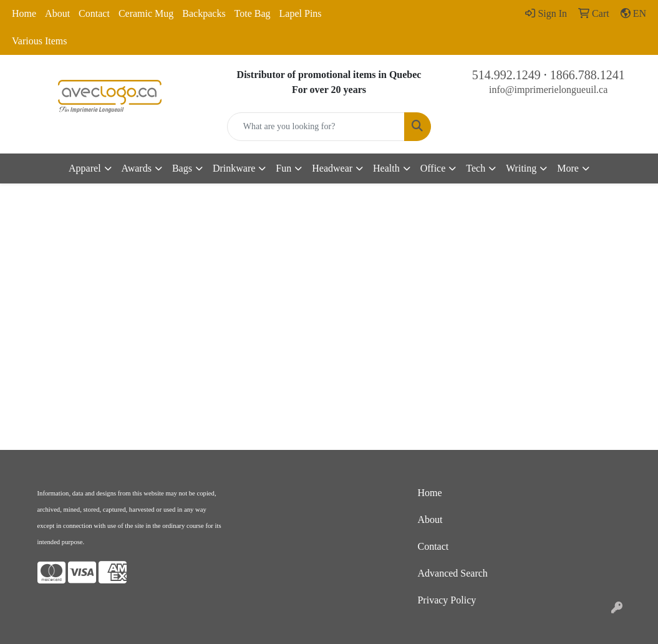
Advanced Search (452, 573)
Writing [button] (521, 168)
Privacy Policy (447, 600)
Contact (94, 13)
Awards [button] (137, 168)
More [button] (568, 168)
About (57, 13)
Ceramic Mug (146, 13)
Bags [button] (182, 168)
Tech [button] (476, 168)
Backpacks (204, 13)
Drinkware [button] (234, 168)
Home (24, 13)
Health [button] (386, 168)
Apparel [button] (85, 168)
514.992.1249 (506, 75)
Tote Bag (253, 13)
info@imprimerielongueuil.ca (548, 90)
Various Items (39, 41)
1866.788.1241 (588, 75)
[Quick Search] (316, 127)
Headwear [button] (332, 168)
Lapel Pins (301, 13)
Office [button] (433, 168)
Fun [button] (283, 168)
